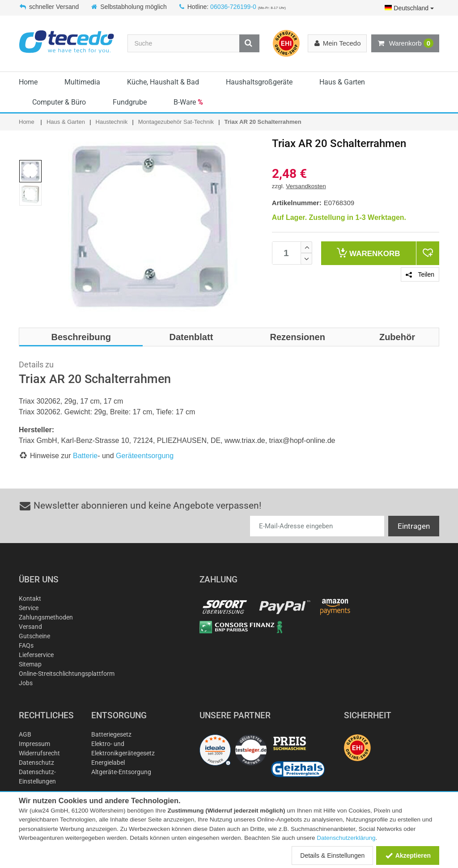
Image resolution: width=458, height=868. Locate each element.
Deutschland (409, 8)
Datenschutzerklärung (346, 838)
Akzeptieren (408, 855)
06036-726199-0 (233, 7)
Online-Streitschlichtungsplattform (67, 674)
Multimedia (82, 82)
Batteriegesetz (111, 734)
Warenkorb (405, 43)
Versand (30, 627)
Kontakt (30, 598)
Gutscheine (34, 636)
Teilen (420, 274)
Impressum (34, 744)
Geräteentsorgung (145, 456)
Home (28, 82)
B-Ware (188, 102)
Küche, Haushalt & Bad (163, 82)
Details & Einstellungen (332, 855)
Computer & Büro (59, 102)
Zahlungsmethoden (46, 617)
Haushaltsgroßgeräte (259, 82)
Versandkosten (306, 186)
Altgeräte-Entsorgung (121, 772)
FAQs (26, 645)
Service (29, 608)
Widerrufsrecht (39, 753)
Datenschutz (36, 763)
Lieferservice (36, 655)
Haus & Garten (342, 82)
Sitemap (30, 664)
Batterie (85, 456)
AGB (25, 734)
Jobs (26, 683)
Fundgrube (130, 102)
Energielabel (108, 763)
